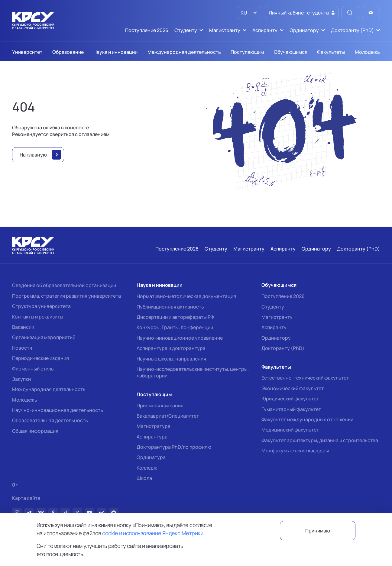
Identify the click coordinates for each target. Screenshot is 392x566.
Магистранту (277, 317)
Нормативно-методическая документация (186, 296)
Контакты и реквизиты (38, 317)
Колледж (147, 468)
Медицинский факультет (290, 430)
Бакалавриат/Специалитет (168, 416)
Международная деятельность (49, 389)
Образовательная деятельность (50, 420)
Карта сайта (26, 498)
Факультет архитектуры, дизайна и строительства (320, 440)
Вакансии (23, 327)
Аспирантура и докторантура (171, 348)
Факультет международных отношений (307, 419)
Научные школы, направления (171, 359)
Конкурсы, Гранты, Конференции (175, 327)
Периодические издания (40, 358)
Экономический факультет (293, 388)
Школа (144, 478)
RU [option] (243, 13)
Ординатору (276, 338)
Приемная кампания (160, 406)
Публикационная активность (170, 307)
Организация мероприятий (44, 337)
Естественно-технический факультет (305, 378)
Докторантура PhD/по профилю (174, 447)
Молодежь (25, 400)
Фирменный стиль (33, 369)
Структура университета (41, 306)
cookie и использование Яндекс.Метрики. (153, 533)
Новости (22, 348)
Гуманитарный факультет (291, 409)
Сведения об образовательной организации (64, 285)
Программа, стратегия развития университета (66, 296)
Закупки (21, 379)
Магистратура (154, 426)
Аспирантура (152, 437)
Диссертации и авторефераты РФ (175, 317)
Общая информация (35, 431)
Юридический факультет (290, 399)
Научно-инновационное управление (180, 338)
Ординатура (151, 457)
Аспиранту (274, 327)
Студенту (273, 307)
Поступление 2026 (283, 296)
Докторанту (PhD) (283, 348)
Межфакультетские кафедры (295, 451)
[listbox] (249, 13)
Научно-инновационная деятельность (58, 410)
